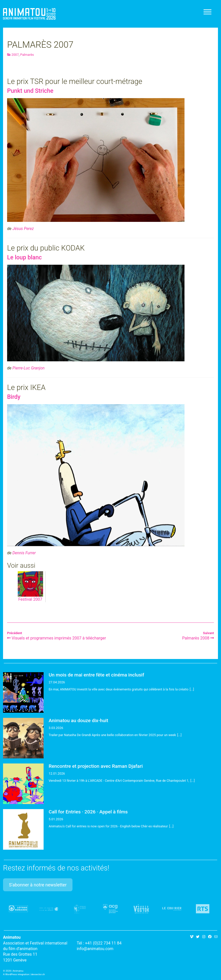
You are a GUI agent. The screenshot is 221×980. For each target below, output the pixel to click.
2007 (15, 55)
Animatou (29, 14)
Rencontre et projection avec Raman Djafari (96, 766)
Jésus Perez (23, 229)
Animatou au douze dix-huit (78, 720)
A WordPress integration (16, 974)
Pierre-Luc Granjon (29, 368)
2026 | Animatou (14, 971)
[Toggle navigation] (208, 12)
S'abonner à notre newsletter (38, 885)
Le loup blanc (24, 257)
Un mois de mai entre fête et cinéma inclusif (96, 675)
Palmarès (27, 55)
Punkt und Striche (30, 91)
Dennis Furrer (24, 553)
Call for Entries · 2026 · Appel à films (88, 812)
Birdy (14, 397)
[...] (192, 689)
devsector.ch (38, 974)
